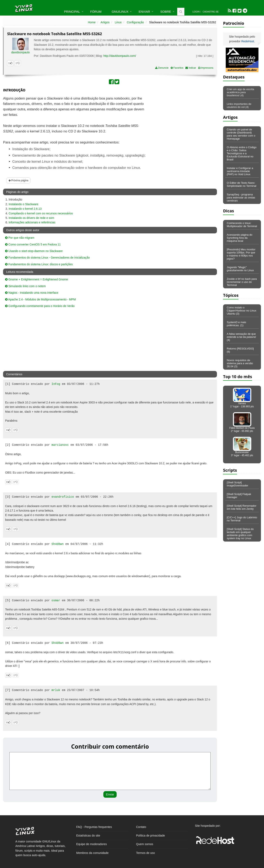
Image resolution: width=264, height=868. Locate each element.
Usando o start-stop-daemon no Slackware (34, 251)
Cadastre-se (211, 12)
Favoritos (177, 68)
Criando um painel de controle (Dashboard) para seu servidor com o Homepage (241, 134)
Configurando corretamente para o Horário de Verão (40, 306)
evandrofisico (63, 497)
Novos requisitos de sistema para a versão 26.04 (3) (240, 363)
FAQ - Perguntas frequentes (94, 827)
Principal (72, 12)
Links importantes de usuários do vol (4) (239, 105)
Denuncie (162, 68)
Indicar (191, 68)
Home (92, 22)
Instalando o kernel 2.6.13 (25, 209)
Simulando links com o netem (25, 286)
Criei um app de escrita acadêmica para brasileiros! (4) (240, 92)
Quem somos (145, 844)
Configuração (135, 22)
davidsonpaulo (20, 52)
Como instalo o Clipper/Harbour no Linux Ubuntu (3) (242, 311)
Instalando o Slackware (23, 204)
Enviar (144, 12)
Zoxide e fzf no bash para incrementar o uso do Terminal (242, 282)
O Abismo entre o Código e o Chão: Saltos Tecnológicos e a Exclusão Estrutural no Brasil (242, 153)
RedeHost (248, 41)
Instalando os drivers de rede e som (31, 218)
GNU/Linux (120, 12)
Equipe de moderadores (92, 844)
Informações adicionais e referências (32, 222)
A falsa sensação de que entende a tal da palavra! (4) (241, 337)
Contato (141, 827)
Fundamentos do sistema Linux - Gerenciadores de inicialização (47, 258)
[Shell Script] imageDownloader (237, 484)
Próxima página (19, 180)
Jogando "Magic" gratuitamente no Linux (240, 269)
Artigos (105, 22)
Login (196, 12)
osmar (56, 600)
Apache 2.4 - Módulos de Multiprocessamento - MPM (40, 299)
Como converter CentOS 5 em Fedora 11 (33, 244)
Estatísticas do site (88, 836)
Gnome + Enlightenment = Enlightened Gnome (37, 279)
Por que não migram (20, 238)
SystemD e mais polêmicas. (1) (236, 324)
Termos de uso (146, 853)
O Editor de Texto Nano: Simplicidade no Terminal (241, 184)
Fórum (96, 12)
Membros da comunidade (93, 853)
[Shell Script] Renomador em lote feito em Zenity (242, 507)
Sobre (166, 12)
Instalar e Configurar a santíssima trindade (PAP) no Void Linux (240, 171)
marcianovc (60, 445)
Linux (118, 22)
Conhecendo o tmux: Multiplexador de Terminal (242, 225)
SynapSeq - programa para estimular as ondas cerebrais (241, 198)
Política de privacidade (151, 836)
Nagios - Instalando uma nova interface (32, 293)
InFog (56, 384)
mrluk (56, 690)
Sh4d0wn (58, 544)
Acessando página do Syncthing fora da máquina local (240, 238)
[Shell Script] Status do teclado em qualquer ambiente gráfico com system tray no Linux (240, 534)
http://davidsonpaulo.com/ (120, 56)
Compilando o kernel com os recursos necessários (41, 213)
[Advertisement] (182, 125)
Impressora (206, 68)
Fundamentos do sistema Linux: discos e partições (39, 264)
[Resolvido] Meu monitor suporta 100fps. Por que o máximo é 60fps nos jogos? (241, 254)
